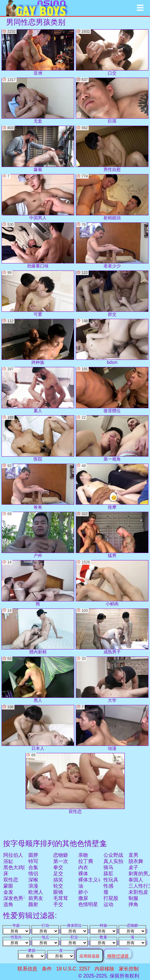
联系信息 (27, 969)
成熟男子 (112, 632)
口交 (112, 52)
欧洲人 (36, 892)
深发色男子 (16, 898)
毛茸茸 (61, 898)
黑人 (38, 680)
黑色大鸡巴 (16, 867)
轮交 (58, 886)
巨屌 (112, 101)
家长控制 (129, 969)
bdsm (112, 342)
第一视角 (112, 438)
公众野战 (113, 855)
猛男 (112, 535)
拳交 (58, 867)
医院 (38, 438)
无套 (38, 101)
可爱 (38, 294)
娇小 (83, 892)
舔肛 (108, 874)
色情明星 (88, 904)
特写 (33, 861)
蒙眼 (8, 886)
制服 (133, 898)
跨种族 (38, 342)
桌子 (133, 867)
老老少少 (112, 246)
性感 (108, 886)
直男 (133, 855)
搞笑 (58, 880)
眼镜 (58, 892)
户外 (38, 535)
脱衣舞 (136, 861)
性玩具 (111, 880)
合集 (33, 867)
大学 (112, 680)
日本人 (38, 728)
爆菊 (38, 149)
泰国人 (136, 880)
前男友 (36, 898)
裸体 (83, 874)
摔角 (133, 904)
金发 (8, 892)
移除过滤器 (118, 956)
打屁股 (111, 898)
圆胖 (33, 855)
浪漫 (33, 886)
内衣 (83, 867)
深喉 (33, 880)
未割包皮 (138, 892)
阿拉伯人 (13, 855)
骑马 (108, 867)
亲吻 (83, 855)
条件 (47, 969)
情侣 (33, 874)
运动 (108, 904)
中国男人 (38, 197)
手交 (58, 904)
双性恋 (11, 880)
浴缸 (8, 861)
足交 (58, 874)
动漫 (112, 728)
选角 (8, 904)
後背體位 (112, 390)
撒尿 (83, 898)
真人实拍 (113, 861)
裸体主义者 (91, 880)
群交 (112, 294)
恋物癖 (61, 855)
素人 (38, 390)
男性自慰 (112, 149)
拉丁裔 (86, 861)
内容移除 (104, 969)
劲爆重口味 (38, 246)
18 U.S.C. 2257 (73, 969)
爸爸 (38, 487)
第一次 (61, 861)
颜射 (33, 904)
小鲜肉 (112, 583)
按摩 (112, 487)
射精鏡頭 (112, 197)
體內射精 (38, 632)
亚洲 (38, 52)
